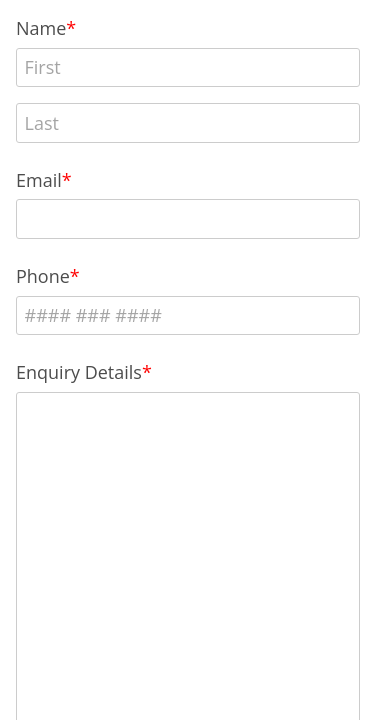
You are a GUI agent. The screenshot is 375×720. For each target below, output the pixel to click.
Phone (43, 276)
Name (41, 28)
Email (39, 180)
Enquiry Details (79, 372)
